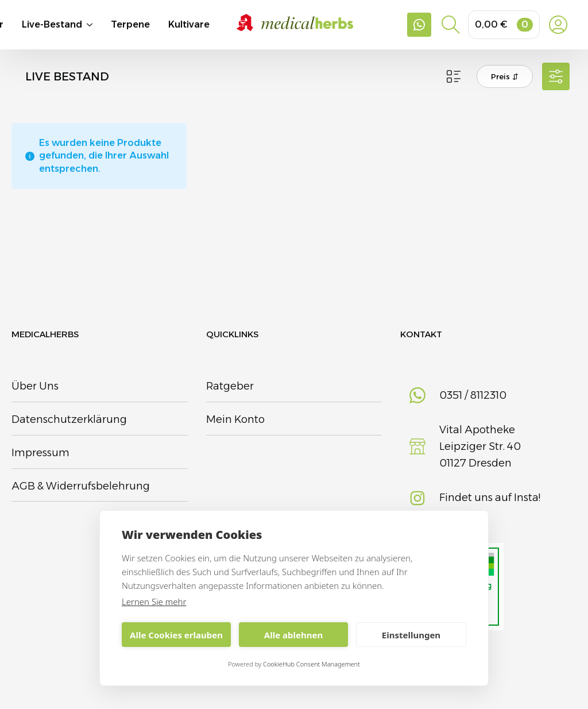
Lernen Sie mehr (154, 602)
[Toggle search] (451, 25)
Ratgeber (230, 386)
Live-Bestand (52, 24)
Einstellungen (411, 635)
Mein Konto (235, 419)
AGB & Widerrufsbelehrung (81, 486)
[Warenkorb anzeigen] (504, 25)
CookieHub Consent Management (312, 664)
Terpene (130, 24)
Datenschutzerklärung (69, 419)
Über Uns (35, 386)
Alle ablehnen (293, 635)
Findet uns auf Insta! (490, 498)
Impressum (40, 453)
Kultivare (189, 24)
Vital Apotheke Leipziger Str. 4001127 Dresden (480, 446)
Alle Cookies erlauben (176, 635)
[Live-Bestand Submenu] (96, 25)
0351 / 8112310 (473, 395)
